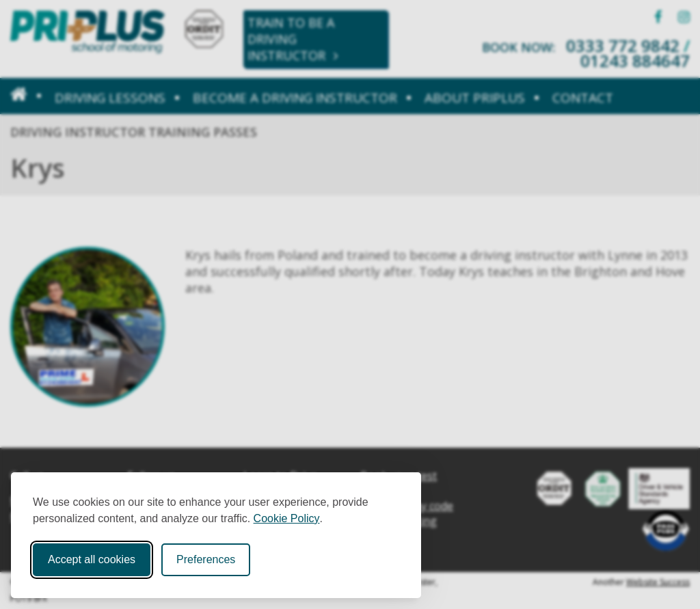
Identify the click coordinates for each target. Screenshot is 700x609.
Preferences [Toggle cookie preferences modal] (206, 559)
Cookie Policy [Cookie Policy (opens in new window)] (287, 518)
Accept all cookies (92, 559)
